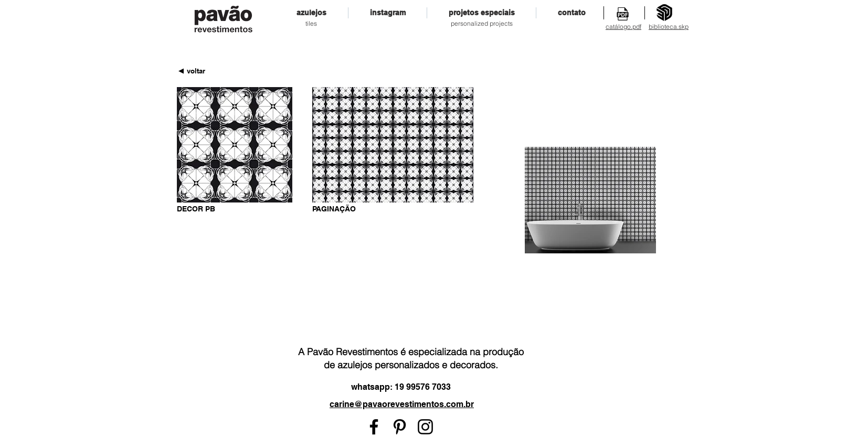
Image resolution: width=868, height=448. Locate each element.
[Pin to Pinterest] (284, 208)
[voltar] (196, 71)
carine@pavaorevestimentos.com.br (402, 404)
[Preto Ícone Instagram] (425, 427)
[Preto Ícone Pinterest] (400, 427)
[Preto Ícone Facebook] (374, 427)
